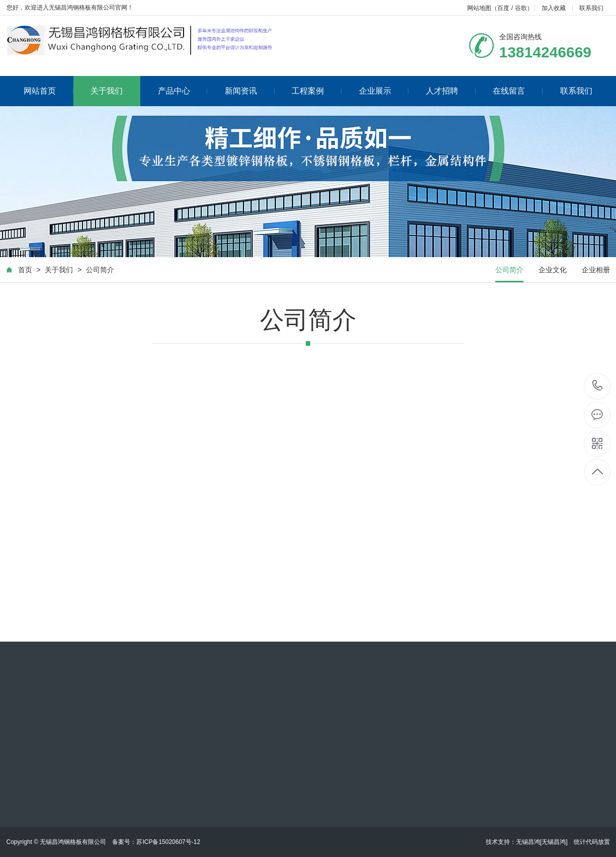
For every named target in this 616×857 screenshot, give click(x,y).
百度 (503, 8)
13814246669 (598, 386)
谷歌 (521, 8)
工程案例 (317, 91)
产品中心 (183, 91)
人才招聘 (451, 91)
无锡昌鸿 (528, 842)
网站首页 (49, 91)
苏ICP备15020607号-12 (168, 842)
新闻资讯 (250, 91)
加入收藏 (554, 8)
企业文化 (553, 271)
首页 (25, 271)
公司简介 (100, 271)
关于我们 (107, 91)
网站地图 (479, 8)
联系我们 (591, 8)
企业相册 (596, 271)
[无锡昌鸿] (554, 842)
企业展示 (384, 91)
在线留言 (518, 91)
